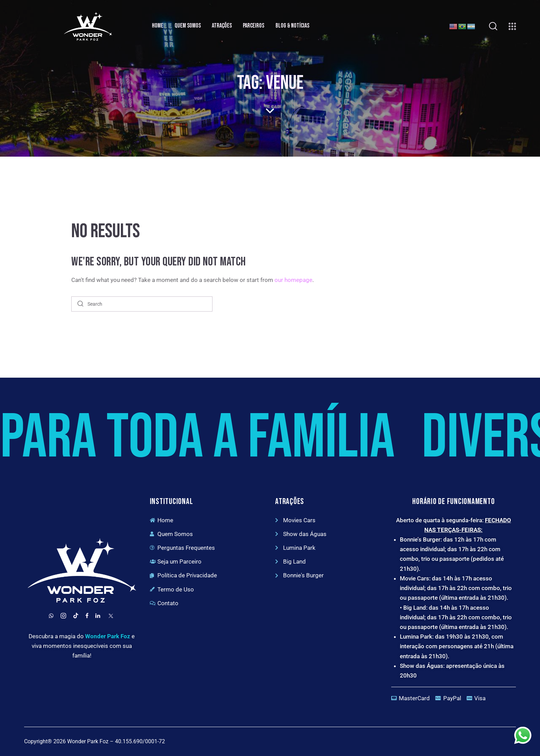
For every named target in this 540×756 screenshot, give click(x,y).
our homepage (293, 280)
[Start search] (80, 304)
